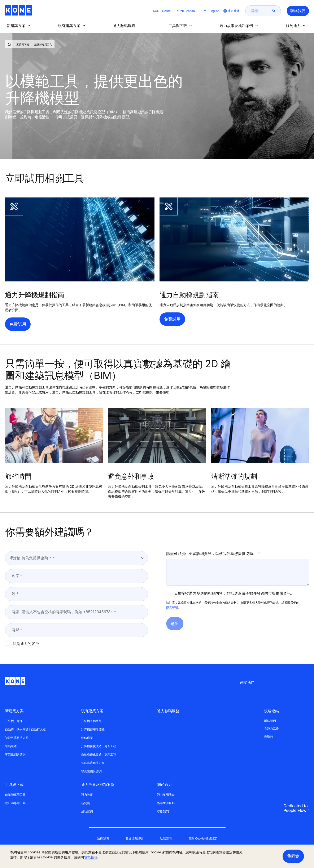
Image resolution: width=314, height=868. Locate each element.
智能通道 (11, 746)
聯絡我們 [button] (298, 11)
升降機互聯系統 (91, 721)
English (214, 11)
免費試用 (18, 324)
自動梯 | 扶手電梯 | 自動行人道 (25, 729)
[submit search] (274, 11)
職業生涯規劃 (166, 803)
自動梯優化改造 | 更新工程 (99, 754)
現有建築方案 (92, 711)
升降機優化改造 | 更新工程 (99, 746)
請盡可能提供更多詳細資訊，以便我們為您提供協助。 (211, 554)
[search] (261, 11)
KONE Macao (186, 11)
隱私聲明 (172, 608)
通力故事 (87, 795)
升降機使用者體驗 (93, 729)
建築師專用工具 (15, 795)
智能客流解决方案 (93, 763)
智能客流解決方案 (17, 738)
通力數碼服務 (168, 711)
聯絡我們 (163, 811)
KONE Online (162, 11)
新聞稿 (86, 803)
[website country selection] (231, 11)
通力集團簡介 (166, 795)
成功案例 (87, 811)
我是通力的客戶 (22, 644)
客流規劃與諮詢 (15, 754)
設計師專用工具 (15, 803)
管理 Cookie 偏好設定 (203, 838)
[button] (19, 26)
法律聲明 (103, 838)
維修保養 (87, 738)
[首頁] (9, 44)
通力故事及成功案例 (98, 785)
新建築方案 (14, 711)
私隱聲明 (166, 838)
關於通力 (164, 785)
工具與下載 (23, 44)
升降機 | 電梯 (14, 721)
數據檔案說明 (134, 838)
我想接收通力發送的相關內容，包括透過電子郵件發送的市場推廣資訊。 (230, 593)
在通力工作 (271, 728)
